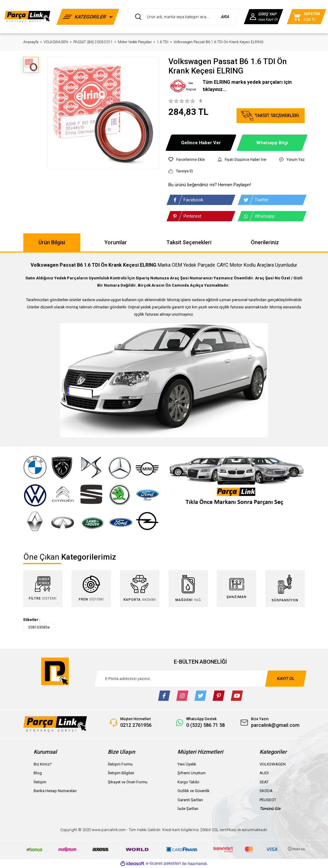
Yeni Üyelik (187, 764)
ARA (225, 17)
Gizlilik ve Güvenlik (194, 791)
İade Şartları (188, 809)
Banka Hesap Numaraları (55, 791)
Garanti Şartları (190, 800)
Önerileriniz (265, 242)
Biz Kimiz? (43, 764)
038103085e (39, 627)
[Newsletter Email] (200, 679)
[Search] (181, 17)
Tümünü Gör (270, 809)
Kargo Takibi (188, 782)
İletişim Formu (120, 764)
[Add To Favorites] (187, 160)
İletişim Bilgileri (121, 773)
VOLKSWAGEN (273, 764)
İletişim (40, 782)
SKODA (266, 791)
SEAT (264, 782)
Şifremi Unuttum (192, 773)
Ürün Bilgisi (52, 242)
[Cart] (306, 17)
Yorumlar (116, 242)
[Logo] (27, 16)
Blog (38, 773)
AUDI (264, 773)
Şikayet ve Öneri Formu (128, 782)
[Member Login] (263, 17)
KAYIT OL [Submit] (286, 678)
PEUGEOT (268, 800)
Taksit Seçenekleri (189, 242)
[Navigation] (88, 17)
